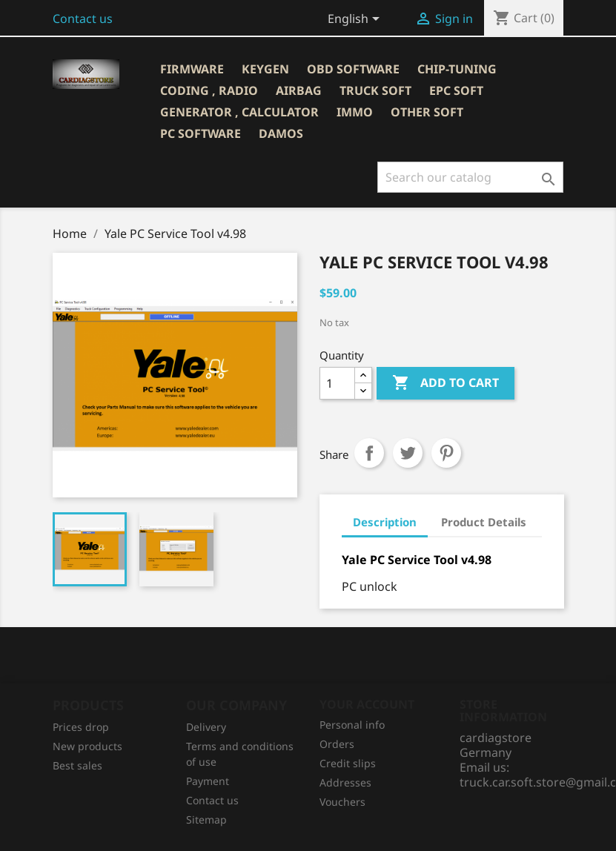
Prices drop (81, 727)
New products (87, 746)
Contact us (83, 19)
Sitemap (206, 819)
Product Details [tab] (484, 522)
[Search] (470, 177)
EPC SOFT (456, 90)
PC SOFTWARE (201, 133)
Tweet (408, 453)
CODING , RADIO (209, 90)
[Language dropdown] (356, 20)
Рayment (208, 781)
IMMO (355, 112)
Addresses (345, 782)
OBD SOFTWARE (353, 69)
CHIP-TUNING (457, 69)
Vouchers (342, 802)
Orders (337, 744)
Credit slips (348, 763)
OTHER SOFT (427, 112)
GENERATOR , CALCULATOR (239, 112)
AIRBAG (299, 90)
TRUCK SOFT (375, 90)
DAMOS (281, 133)
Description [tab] (385, 522)
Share (369, 453)
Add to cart (446, 383)
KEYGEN (265, 69)
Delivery (206, 727)
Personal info (352, 725)
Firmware (192, 69)
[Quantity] (337, 383)
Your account (367, 704)
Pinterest (446, 453)
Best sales (77, 765)
